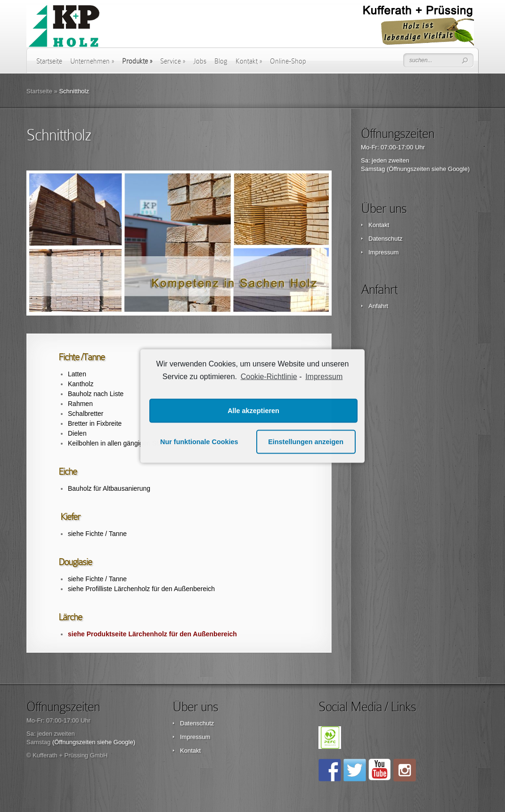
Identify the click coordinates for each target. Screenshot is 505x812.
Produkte (137, 61)
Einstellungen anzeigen (306, 442)
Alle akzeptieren (253, 411)
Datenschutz (385, 239)
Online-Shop (288, 61)
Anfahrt (378, 306)
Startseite (49, 61)
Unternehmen (92, 61)
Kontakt (249, 61)
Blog (221, 61)
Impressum (383, 252)
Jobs (200, 61)
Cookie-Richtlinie (269, 377)
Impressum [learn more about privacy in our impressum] (324, 377)
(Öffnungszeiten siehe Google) (428, 169)
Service (173, 61)
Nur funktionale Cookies (199, 442)
